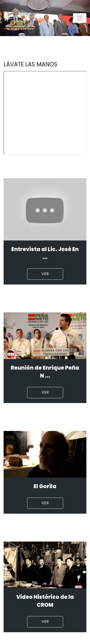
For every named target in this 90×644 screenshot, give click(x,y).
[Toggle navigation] (80, 18)
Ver (45, 274)
